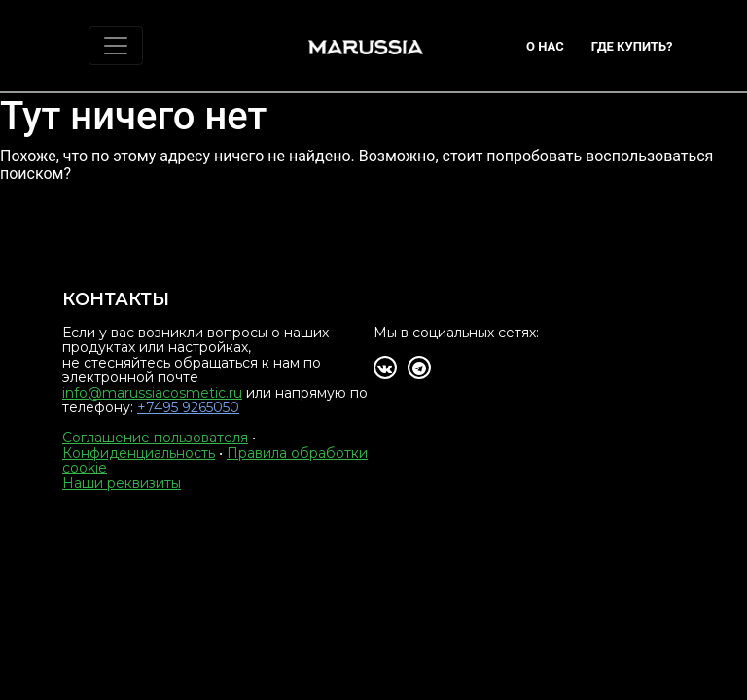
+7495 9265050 (188, 407)
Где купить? (632, 46)
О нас (545, 46)
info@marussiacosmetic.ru (152, 393)
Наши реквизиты (122, 483)
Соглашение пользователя (155, 437)
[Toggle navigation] (116, 46)
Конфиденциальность (139, 453)
